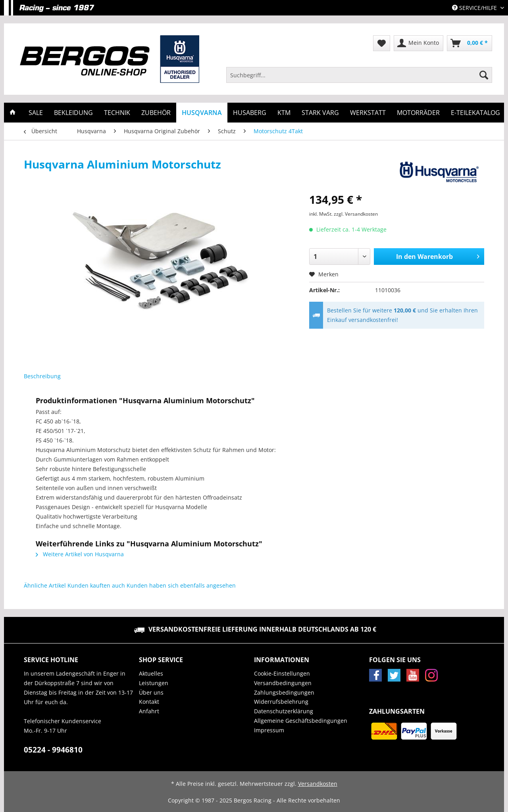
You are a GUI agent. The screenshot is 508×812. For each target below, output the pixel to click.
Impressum (269, 730)
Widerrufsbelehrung (281, 702)
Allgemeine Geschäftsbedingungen (301, 721)
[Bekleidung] (73, 113)
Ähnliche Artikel (45, 585)
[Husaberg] (250, 113)
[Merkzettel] (382, 43)
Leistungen (154, 683)
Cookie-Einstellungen (282, 673)
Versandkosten (318, 784)
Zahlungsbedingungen (284, 692)
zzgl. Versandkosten (356, 214)
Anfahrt (149, 711)
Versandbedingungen (283, 683)
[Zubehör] (156, 113)
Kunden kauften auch (96, 585)
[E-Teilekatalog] (475, 113)
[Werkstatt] (368, 113)
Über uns (151, 692)
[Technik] (117, 113)
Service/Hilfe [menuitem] (475, 8)
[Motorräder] (418, 113)
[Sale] (36, 113)
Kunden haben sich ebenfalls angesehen (181, 585)
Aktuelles (151, 673)
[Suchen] (484, 75)
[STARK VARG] (320, 113)
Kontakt (149, 702)
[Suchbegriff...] (359, 75)
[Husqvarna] (202, 113)
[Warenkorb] (470, 43)
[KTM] (284, 113)
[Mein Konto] (419, 43)
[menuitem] (359, 79)
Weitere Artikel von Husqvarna (80, 554)
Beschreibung (42, 376)
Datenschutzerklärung (284, 711)
